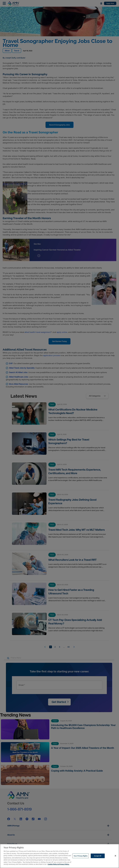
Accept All (98, 856)
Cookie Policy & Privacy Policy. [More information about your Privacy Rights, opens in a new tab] (58, 864)
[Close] (115, 856)
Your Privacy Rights (81, 856)
